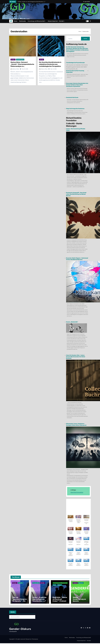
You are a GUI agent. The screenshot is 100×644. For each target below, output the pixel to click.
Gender (13, 60)
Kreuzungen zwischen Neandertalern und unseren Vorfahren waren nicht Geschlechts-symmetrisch (77, 85)
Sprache (20, 583)
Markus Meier (15, 69)
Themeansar (35, 640)
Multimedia (22, 21)
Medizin (60, 585)
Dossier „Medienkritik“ (72, 322)
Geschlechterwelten (77, 492)
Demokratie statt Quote (72, 97)
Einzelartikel (36, 583)
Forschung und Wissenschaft (36, 21)
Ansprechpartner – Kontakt (56, 21)
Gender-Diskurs (20, 630)
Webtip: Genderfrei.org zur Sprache (79, 600)
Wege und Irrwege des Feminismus (75, 109)
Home (16, 21)
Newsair (28, 640)
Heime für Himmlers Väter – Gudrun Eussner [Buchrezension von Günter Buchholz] (76, 357)
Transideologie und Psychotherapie (75, 63)
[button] (90, 21)
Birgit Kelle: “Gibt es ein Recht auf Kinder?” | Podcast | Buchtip (60, 601)
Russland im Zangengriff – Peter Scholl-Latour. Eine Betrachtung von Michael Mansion (76, 194)
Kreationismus (20, 60)
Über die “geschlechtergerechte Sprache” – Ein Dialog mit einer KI (20, 601)
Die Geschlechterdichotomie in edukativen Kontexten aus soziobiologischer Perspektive (50, 64)
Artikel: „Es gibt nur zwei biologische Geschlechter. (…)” (39, 600)
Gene (55, 585)
